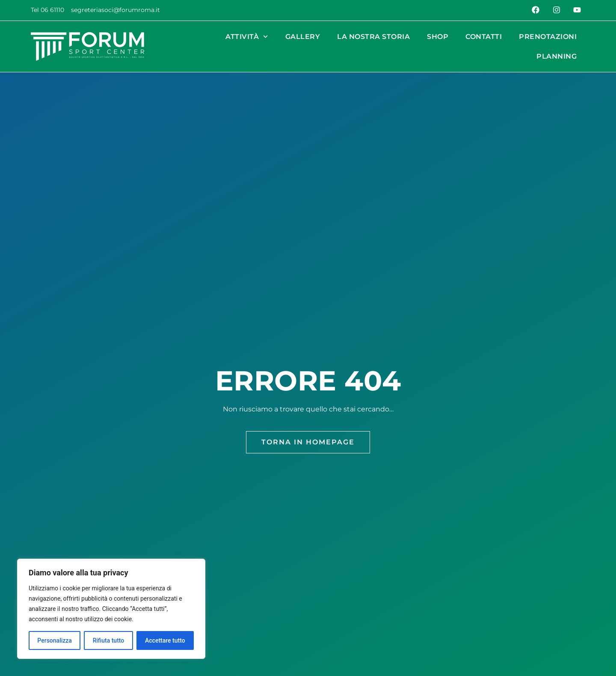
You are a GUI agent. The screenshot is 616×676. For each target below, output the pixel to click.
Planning (557, 56)
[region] (111, 609)
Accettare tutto (165, 640)
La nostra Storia (373, 37)
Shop (438, 37)
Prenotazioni (548, 37)
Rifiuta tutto (109, 640)
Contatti (484, 37)
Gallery (303, 37)
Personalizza (55, 640)
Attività (247, 37)
